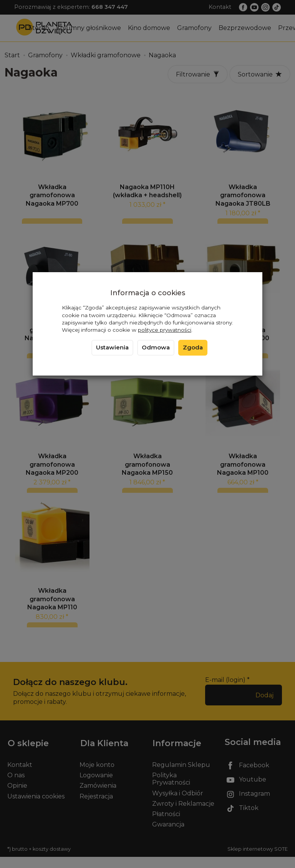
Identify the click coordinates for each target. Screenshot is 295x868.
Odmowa (156, 348)
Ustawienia (112, 348)
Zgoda (193, 348)
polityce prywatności (165, 330)
